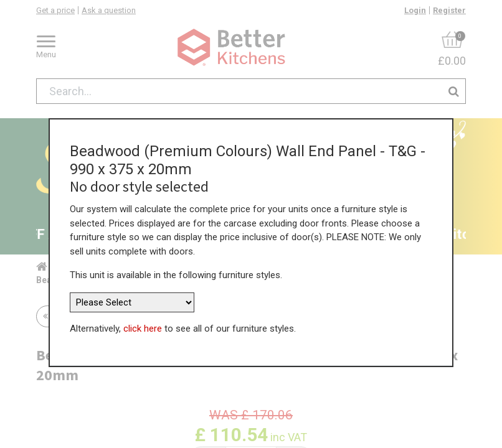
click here (143, 325)
